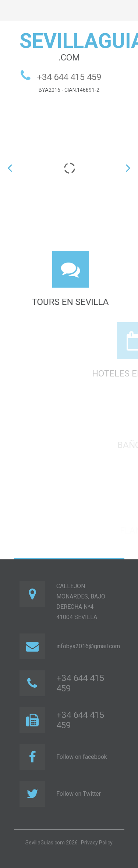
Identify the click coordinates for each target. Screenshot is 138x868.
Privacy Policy (97, 843)
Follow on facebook (82, 757)
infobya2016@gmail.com (88, 646)
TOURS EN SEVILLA (73, 302)
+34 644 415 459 (69, 77)
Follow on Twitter (79, 794)
